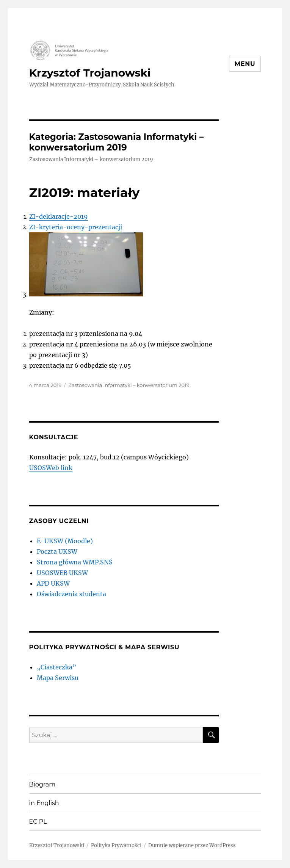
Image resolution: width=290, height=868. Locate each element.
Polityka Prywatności (116, 845)
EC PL (38, 822)
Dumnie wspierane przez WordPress (192, 845)
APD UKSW (53, 583)
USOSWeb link (51, 468)
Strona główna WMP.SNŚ (75, 562)
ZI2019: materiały (85, 193)
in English (44, 803)
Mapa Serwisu (58, 678)
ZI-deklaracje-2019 (59, 216)
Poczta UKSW (57, 552)
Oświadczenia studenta (71, 594)
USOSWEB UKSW (62, 573)
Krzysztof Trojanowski (90, 73)
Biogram (42, 784)
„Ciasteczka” (56, 667)
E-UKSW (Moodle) (65, 541)
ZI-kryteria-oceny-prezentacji (76, 227)
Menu (245, 64)
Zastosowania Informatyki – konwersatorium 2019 (129, 385)
